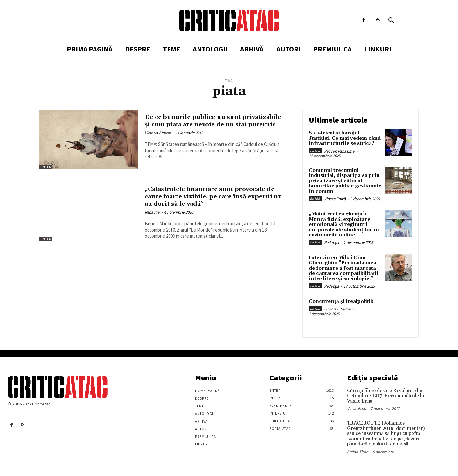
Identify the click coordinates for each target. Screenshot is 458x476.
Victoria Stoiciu (158, 140)
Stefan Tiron (358, 452)
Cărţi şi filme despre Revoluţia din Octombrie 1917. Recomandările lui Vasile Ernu (386, 396)
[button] (391, 21)
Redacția (152, 212)
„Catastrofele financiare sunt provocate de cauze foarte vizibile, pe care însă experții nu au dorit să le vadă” (213, 196)
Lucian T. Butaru (338, 309)
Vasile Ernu (357, 408)
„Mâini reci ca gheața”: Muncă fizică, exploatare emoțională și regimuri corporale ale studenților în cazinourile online (344, 224)
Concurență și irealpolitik (341, 301)
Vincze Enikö (335, 199)
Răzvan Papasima (339, 151)
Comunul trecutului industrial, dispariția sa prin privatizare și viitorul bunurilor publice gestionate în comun (345, 181)
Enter (46, 167)
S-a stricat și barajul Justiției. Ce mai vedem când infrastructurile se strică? (345, 138)
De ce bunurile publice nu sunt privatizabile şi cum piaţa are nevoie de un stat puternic (213, 124)
